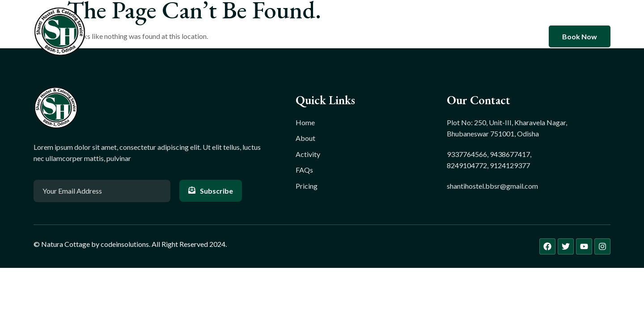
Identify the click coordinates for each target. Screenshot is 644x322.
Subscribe (211, 191)
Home (242, 36)
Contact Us (412, 36)
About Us (286, 36)
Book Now (580, 36)
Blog (368, 36)
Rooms (331, 36)
